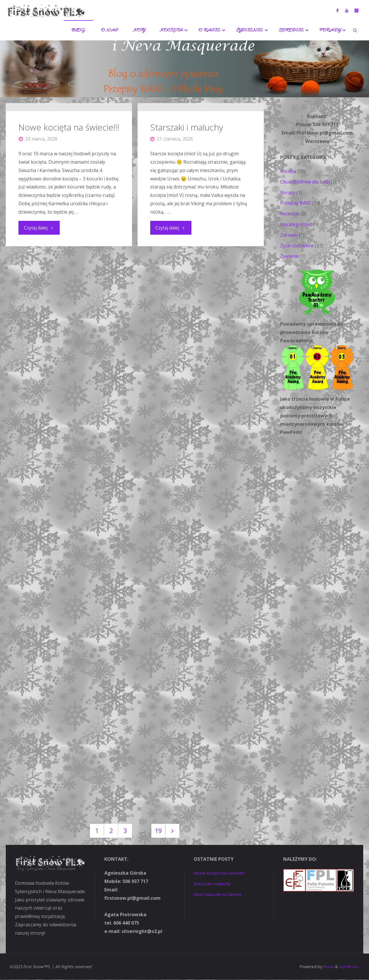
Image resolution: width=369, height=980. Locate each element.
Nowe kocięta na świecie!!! (69, 210)
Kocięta (288, 171)
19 (159, 831)
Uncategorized (296, 224)
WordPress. (349, 967)
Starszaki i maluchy (187, 214)
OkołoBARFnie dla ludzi (305, 182)
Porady (288, 193)
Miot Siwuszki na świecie (220, 895)
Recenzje (290, 214)
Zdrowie (289, 235)
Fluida (326, 967)
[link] (355, 30)
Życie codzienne (297, 246)
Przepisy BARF (296, 203)
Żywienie (290, 256)
